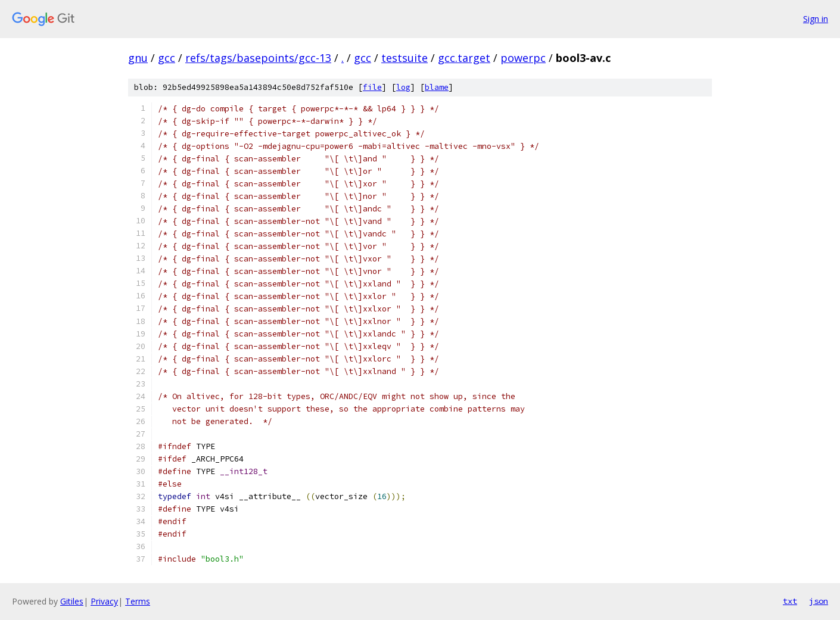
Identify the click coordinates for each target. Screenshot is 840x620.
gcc (167, 58)
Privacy (104, 601)
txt (790, 601)
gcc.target (464, 58)
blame (437, 87)
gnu (138, 58)
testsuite (405, 58)
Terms (138, 601)
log (403, 87)
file (372, 87)
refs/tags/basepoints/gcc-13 (258, 58)
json (819, 601)
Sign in (816, 19)
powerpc (523, 58)
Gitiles (72, 601)
